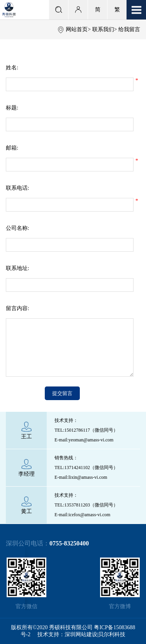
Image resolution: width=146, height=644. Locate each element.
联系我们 (103, 29)
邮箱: (12, 148)
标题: (12, 108)
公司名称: (18, 228)
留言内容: (18, 308)
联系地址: (18, 268)
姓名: (12, 68)
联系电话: (18, 188)
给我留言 (129, 29)
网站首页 (77, 29)
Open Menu (136, 10)
